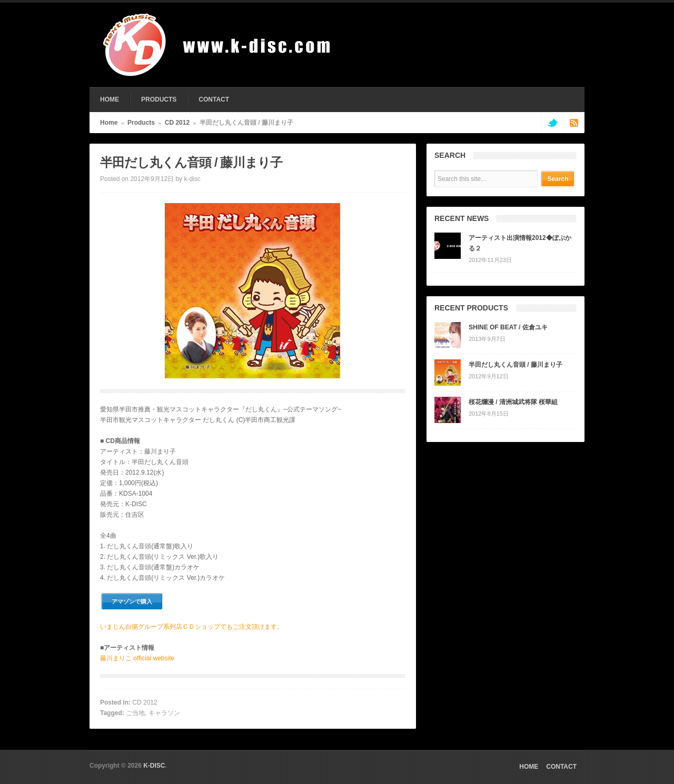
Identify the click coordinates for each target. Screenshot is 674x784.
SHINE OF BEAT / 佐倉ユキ (508, 327)
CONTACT (214, 99)
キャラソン (164, 713)
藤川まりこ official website (137, 658)
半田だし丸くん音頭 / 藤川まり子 (516, 365)
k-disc (192, 179)
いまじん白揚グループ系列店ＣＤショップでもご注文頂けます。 (192, 627)
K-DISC (154, 766)
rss (574, 123)
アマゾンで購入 (132, 601)
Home (109, 123)
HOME (110, 99)
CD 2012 (177, 123)
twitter (552, 123)
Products (141, 123)
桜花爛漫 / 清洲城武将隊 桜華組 (513, 402)
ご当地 (135, 713)
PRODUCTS (159, 99)
